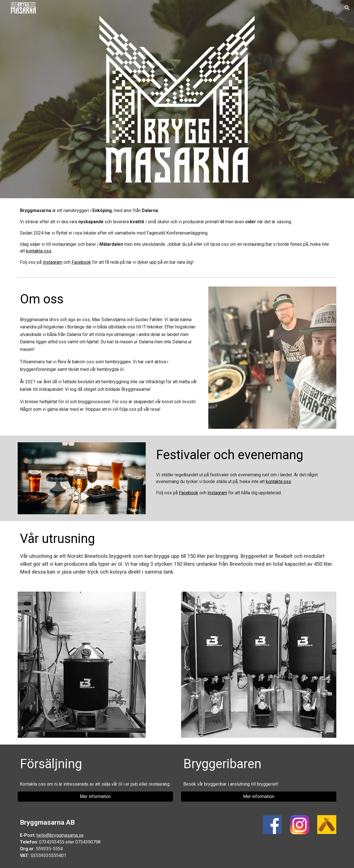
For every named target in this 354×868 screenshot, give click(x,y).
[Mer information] (95, 796)
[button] (347, 8)
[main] (177, 236)
